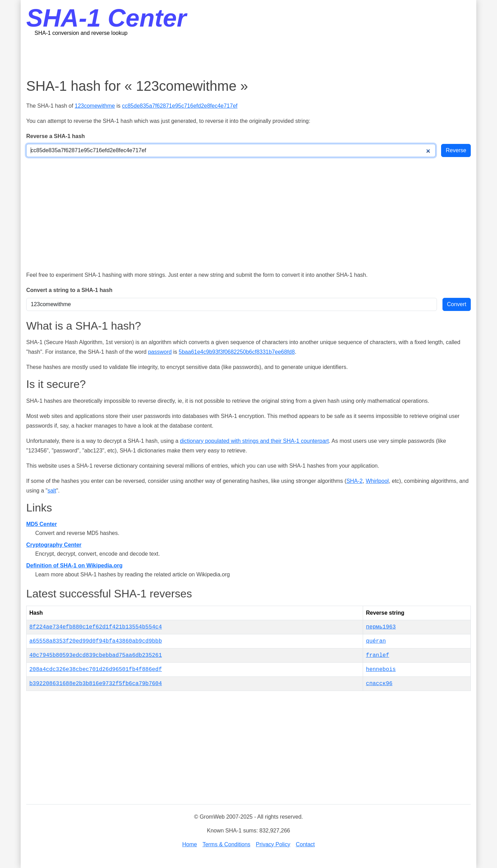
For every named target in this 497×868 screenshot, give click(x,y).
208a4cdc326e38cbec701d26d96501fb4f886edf (96, 670)
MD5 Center (42, 524)
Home (190, 844)
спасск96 (379, 684)
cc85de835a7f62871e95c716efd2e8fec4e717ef (180, 106)
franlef (377, 655)
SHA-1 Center (106, 18)
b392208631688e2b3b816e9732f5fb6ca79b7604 (96, 684)
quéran (376, 641)
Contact (305, 844)
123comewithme (95, 106)
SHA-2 (355, 481)
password (160, 352)
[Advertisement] (248, 57)
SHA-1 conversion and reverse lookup (81, 33)
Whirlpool (377, 481)
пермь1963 (381, 627)
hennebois (381, 670)
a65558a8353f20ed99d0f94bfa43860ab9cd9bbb (96, 641)
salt (52, 491)
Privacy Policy (273, 844)
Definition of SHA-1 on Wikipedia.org (74, 565)
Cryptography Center (54, 545)
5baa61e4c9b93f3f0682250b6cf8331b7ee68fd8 (237, 352)
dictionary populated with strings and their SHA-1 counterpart (254, 441)
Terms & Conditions (227, 844)
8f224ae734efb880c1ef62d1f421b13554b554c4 (96, 627)
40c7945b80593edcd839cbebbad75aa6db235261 (96, 655)
